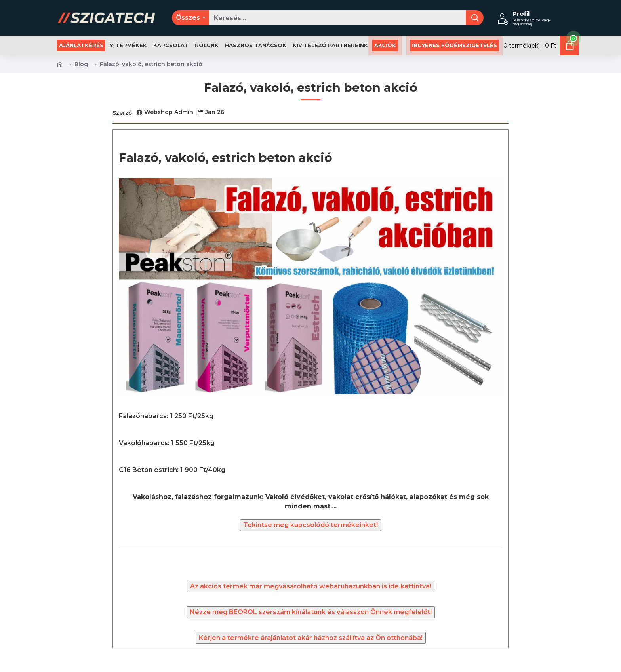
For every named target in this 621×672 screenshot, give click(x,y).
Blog (81, 64)
